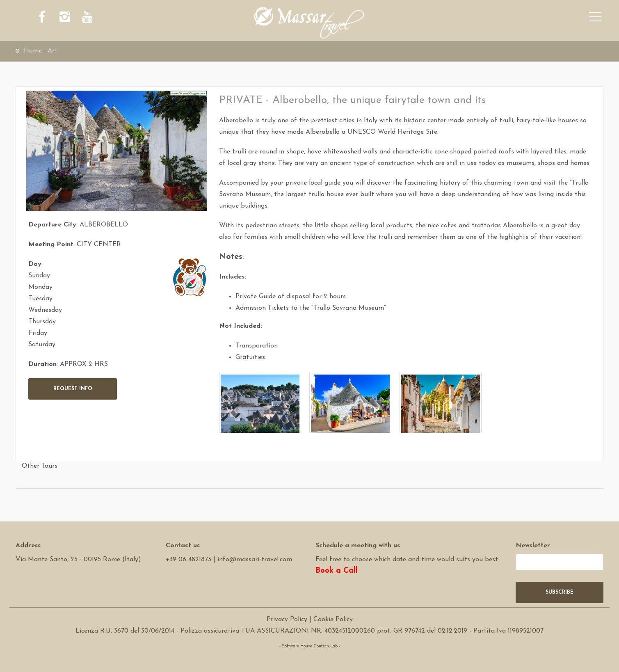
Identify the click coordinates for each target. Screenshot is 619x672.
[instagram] (65, 18)
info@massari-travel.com (255, 560)
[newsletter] (560, 562)
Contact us (183, 546)
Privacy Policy (287, 619)
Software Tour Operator (309, 658)
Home (33, 51)
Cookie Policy (333, 619)
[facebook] (42, 18)
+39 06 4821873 (188, 560)
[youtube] (87, 18)
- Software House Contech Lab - (310, 646)
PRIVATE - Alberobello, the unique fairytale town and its (352, 100)
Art (53, 51)
